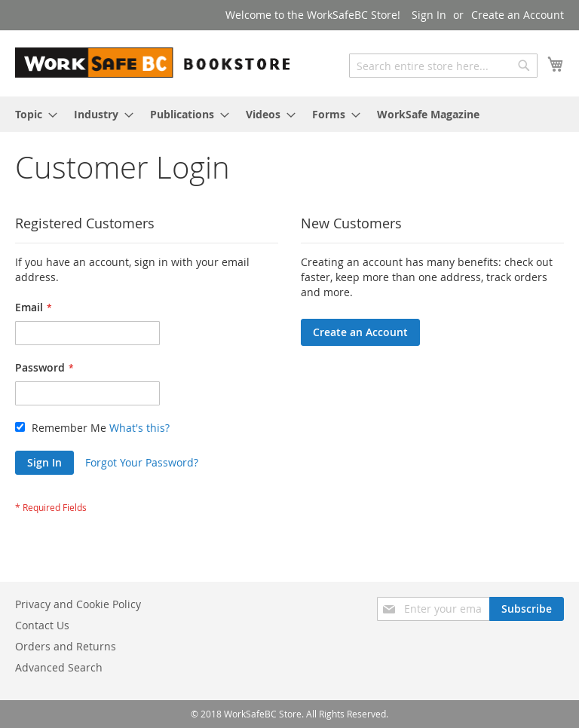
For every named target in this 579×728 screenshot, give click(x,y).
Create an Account (518, 15)
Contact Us (42, 625)
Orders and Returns (66, 646)
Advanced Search (59, 667)
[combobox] (443, 66)
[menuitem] (32, 114)
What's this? (139, 428)
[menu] (289, 114)
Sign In (429, 15)
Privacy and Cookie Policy (78, 604)
